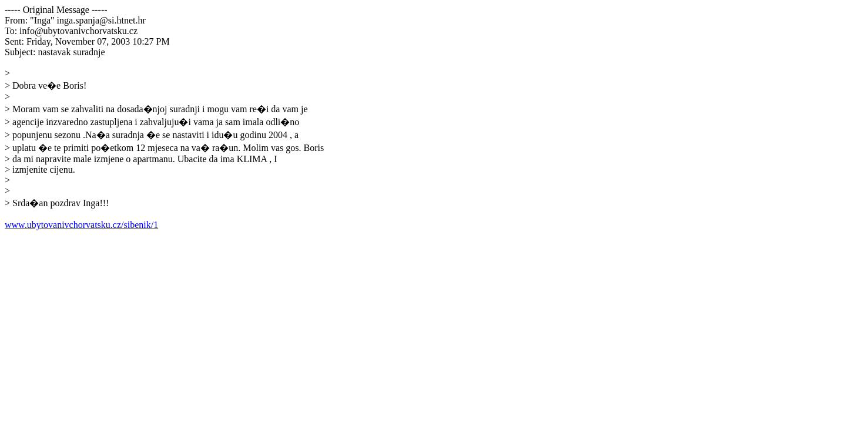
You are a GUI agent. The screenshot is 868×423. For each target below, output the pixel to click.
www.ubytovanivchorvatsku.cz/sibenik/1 (81, 225)
